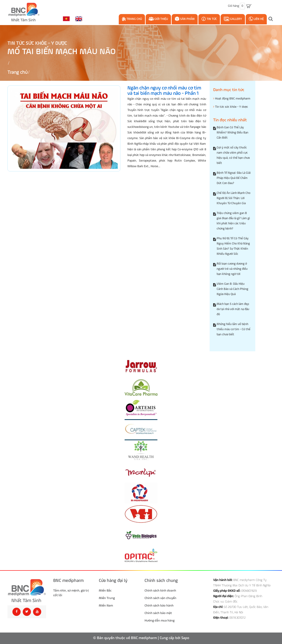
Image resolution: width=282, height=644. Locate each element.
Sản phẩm (185, 19)
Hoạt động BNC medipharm (232, 99)
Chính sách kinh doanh (160, 591)
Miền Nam (106, 606)
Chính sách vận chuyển (160, 598)
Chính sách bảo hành (159, 606)
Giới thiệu (158, 19)
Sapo (185, 638)
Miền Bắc (105, 591)
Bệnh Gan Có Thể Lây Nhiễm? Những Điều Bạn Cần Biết (232, 133)
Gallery (233, 19)
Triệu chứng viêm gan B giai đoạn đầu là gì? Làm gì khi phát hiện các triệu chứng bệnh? (233, 221)
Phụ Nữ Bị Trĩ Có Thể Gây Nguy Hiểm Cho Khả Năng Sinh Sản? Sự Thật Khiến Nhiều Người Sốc (233, 246)
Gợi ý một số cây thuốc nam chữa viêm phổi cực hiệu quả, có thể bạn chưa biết (233, 155)
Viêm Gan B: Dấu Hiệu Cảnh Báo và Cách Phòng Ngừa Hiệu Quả (232, 289)
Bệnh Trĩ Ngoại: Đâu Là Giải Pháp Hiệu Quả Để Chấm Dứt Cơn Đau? (234, 178)
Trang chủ (132, 19)
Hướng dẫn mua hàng (160, 621)
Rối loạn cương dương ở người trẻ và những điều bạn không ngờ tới (232, 269)
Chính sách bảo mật (158, 613)
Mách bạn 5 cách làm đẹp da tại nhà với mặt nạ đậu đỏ (233, 309)
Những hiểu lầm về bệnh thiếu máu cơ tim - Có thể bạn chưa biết (234, 329)
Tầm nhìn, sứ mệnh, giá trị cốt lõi (71, 593)
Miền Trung (107, 598)
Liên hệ (256, 19)
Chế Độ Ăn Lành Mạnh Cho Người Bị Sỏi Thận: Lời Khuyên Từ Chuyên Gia (234, 198)
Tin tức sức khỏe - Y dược (37, 43)
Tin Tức (209, 19)
